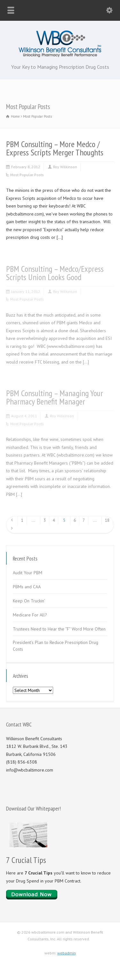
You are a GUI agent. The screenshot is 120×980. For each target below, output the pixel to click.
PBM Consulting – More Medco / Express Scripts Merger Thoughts (55, 148)
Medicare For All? (30, 615)
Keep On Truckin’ (29, 601)
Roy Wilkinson (65, 167)
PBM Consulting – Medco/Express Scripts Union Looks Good (55, 273)
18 (107, 520)
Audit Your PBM (28, 573)
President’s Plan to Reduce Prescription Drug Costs (56, 646)
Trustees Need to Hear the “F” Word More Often (59, 629)
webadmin (67, 953)
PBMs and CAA (27, 587)
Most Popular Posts (27, 175)
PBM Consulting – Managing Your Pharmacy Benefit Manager (55, 397)
